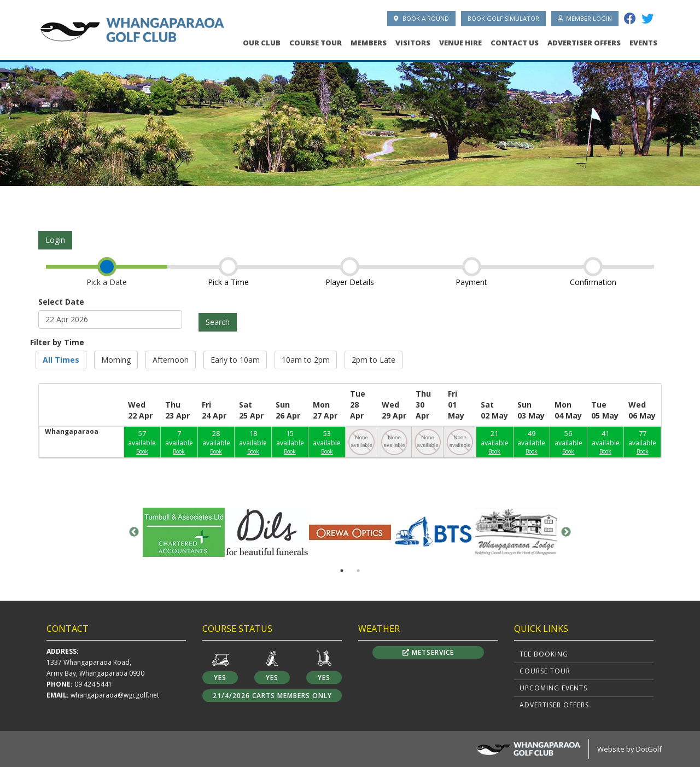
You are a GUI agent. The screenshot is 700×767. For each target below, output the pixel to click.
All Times (61, 360)
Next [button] (566, 532)
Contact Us (515, 43)
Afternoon (171, 360)
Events (643, 43)
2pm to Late (374, 360)
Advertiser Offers (584, 43)
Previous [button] (134, 532)
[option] (350, 120)
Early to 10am (235, 360)
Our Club (262, 43)
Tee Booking (544, 654)
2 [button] (358, 571)
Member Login (585, 18)
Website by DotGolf (629, 749)
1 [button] (342, 571)
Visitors (413, 43)
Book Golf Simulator (503, 18)
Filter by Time (57, 342)
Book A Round (421, 18)
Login (55, 240)
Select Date (61, 302)
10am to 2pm (306, 360)
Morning (116, 360)
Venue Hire (460, 43)
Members (369, 43)
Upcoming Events (553, 688)
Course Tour (316, 43)
